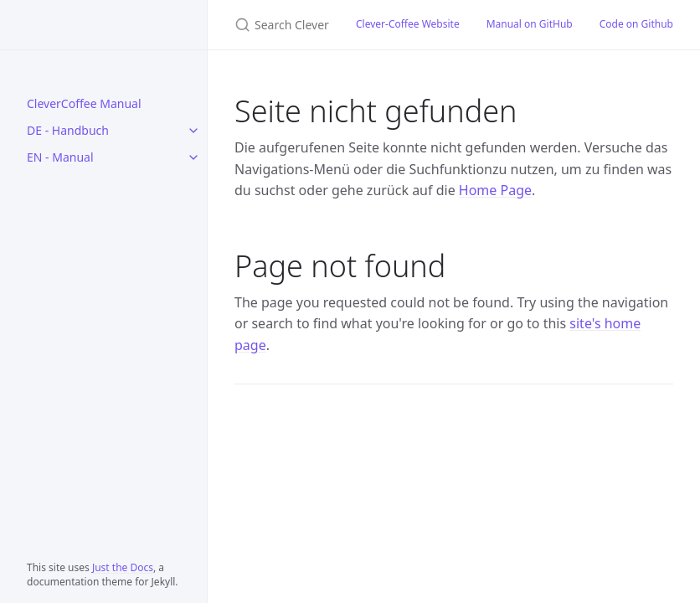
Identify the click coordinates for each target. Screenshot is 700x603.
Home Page (495, 190)
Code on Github (636, 24)
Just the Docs (123, 567)
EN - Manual (60, 157)
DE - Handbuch (68, 130)
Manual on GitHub (530, 24)
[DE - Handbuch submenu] (193, 131)
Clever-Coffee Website (408, 24)
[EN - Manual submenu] (193, 157)
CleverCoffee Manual (84, 103)
